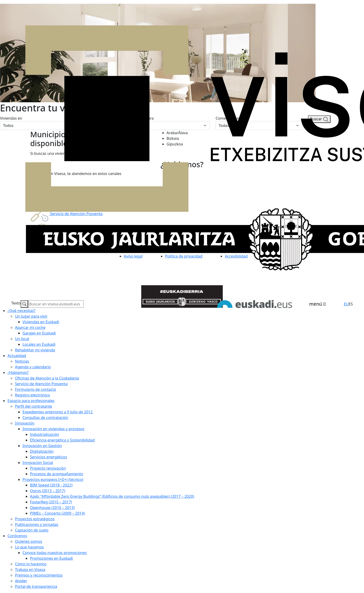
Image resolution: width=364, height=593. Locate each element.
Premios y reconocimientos (39, 575)
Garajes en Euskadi (39, 333)
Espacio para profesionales (31, 401)
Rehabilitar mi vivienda (35, 350)
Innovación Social (38, 463)
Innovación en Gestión (42, 446)
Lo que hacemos (29, 547)
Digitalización (42, 451)
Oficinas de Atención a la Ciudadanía (47, 378)
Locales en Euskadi (39, 344)
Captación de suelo (32, 530)
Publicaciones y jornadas (37, 525)
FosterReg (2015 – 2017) (51, 502)
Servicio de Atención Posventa (41, 384)
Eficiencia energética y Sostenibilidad (62, 440)
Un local (22, 339)
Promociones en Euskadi (52, 558)
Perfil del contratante (33, 406)
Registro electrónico (33, 395)
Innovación (25, 423)
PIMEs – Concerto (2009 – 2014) (57, 513)
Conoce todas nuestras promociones (55, 553)
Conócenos (17, 536)
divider (21, 581)
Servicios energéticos (48, 457)
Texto (16, 303)
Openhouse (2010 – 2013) (52, 508)
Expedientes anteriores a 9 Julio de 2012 (58, 412)
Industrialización (45, 434)
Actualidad (17, 356)
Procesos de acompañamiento (57, 474)
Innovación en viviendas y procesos (53, 429)
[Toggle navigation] (318, 304)
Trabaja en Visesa (30, 570)
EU (346, 304)
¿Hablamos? (18, 373)
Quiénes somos (29, 541)
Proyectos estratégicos (35, 519)
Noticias (22, 361)
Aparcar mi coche (30, 327)
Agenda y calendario (33, 367)
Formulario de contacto (35, 389)
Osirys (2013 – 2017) (48, 491)
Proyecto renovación (48, 468)
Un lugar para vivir (31, 316)
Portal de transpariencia (36, 586)
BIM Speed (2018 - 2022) (51, 485)
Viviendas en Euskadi (41, 322)
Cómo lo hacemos (31, 564)
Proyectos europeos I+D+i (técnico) (53, 479)
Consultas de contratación (45, 418)
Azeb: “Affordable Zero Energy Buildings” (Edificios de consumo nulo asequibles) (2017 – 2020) (112, 496)
